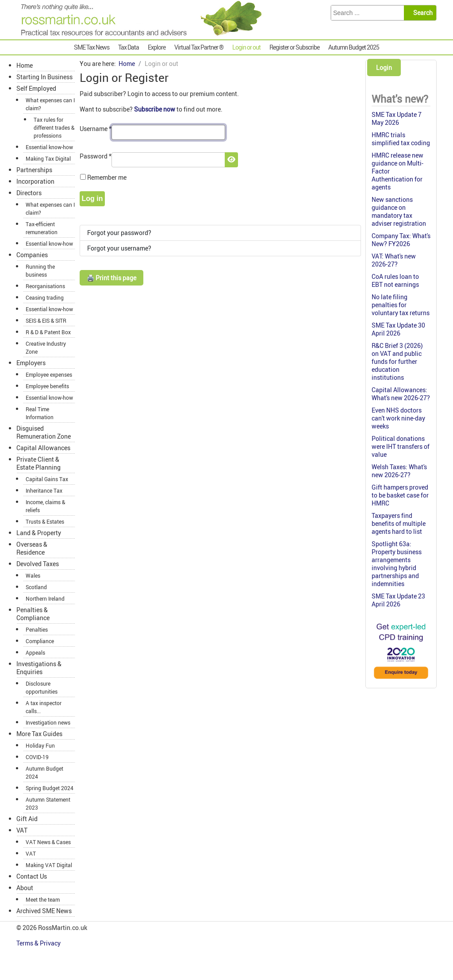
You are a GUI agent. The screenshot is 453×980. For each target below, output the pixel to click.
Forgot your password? (119, 233)
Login (384, 68)
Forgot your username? (119, 248)
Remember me (107, 177)
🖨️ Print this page (111, 278)
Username (96, 129)
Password (96, 156)
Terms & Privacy (39, 943)
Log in (92, 199)
